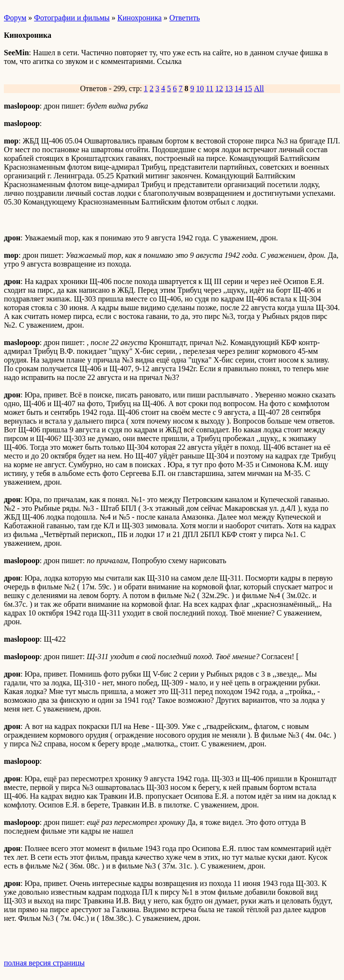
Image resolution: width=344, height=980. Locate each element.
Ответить (185, 18)
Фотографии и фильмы (72, 18)
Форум (15, 18)
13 (229, 88)
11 (210, 88)
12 (219, 88)
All (259, 88)
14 (238, 88)
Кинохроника (139, 18)
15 (248, 88)
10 (200, 88)
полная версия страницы (44, 963)
